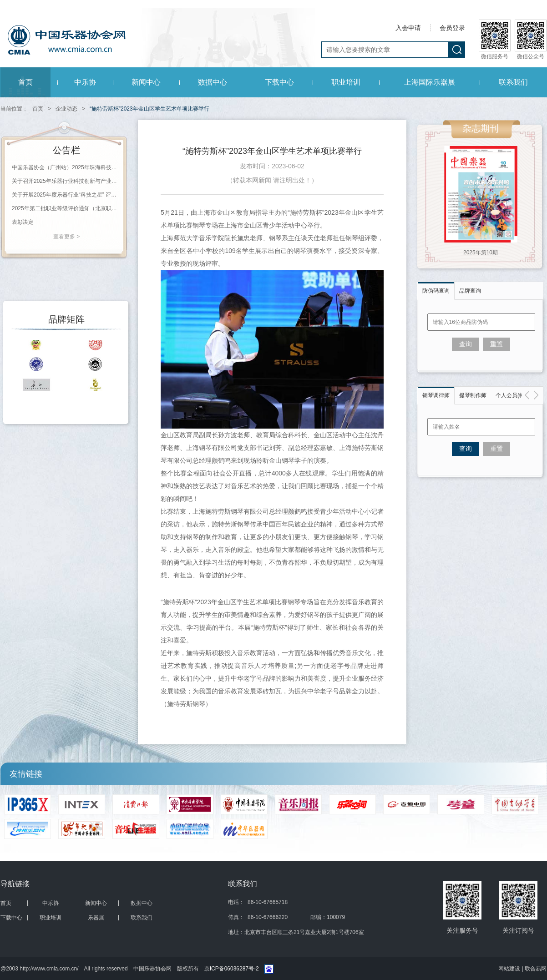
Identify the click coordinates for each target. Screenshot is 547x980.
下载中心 (279, 82)
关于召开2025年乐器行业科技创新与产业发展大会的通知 (66, 181)
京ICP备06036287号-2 (232, 969)
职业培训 (346, 82)
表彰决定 (23, 222)
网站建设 (510, 969)
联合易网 (536, 969)
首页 (25, 82)
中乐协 (85, 82)
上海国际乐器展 (430, 82)
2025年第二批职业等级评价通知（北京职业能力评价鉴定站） (66, 208)
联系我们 (513, 82)
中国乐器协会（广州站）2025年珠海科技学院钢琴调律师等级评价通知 (66, 167)
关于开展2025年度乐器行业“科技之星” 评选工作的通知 (66, 195)
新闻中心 (146, 82)
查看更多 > (66, 237)
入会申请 (408, 28)
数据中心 (213, 82)
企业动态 (66, 109)
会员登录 (452, 28)
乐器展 (96, 918)
